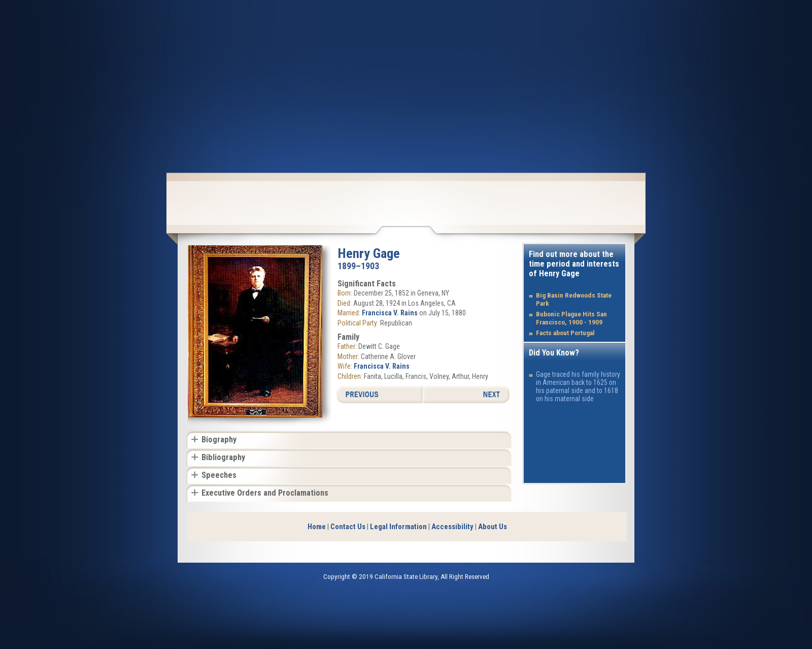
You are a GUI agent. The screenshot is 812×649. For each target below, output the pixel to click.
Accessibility (452, 527)
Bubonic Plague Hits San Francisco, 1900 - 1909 (571, 318)
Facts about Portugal (565, 333)
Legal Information (398, 527)
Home (317, 527)
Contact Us (348, 527)
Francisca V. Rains (390, 313)
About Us (493, 527)
